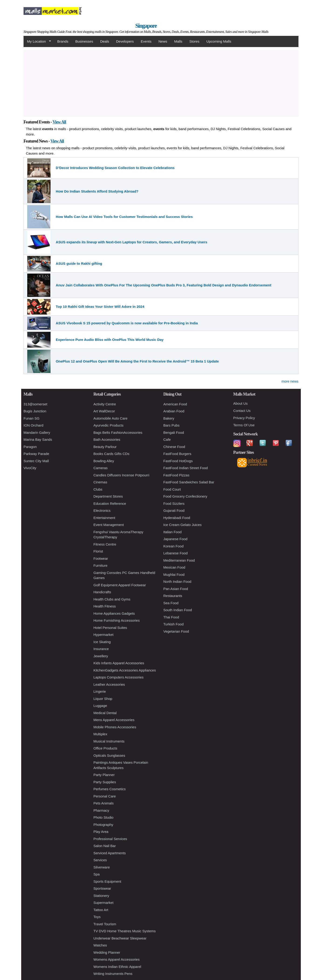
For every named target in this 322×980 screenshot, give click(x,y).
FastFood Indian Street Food (186, 468)
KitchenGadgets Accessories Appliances (125, 670)
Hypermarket (103, 635)
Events (146, 41)
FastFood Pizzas (176, 475)
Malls (178, 41)
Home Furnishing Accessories (116, 620)
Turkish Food (173, 624)
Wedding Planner (107, 952)
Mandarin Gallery (37, 432)
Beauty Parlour (105, 447)
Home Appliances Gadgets (114, 613)
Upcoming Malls (219, 41)
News (163, 41)
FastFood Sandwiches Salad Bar (189, 482)
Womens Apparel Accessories (116, 959)
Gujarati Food (174, 510)
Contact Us (242, 411)
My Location (37, 41)
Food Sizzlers (174, 504)
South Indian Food (178, 610)
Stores (194, 41)
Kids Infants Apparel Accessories (119, 663)
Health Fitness (105, 606)
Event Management (109, 525)
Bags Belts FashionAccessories (118, 432)
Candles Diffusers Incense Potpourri (121, 475)
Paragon (30, 447)
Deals (105, 41)
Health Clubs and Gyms (112, 599)
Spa (97, 874)
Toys (97, 917)
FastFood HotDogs (178, 461)
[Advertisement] (161, 83)
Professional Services (110, 839)
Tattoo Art (101, 910)
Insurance (101, 649)
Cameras (101, 468)
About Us (240, 403)
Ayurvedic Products (108, 425)
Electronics (102, 510)
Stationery (101, 896)
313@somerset (35, 404)
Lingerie (100, 691)
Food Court (172, 489)
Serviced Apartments (110, 853)
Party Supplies (105, 782)
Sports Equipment (107, 881)
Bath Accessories (107, 439)
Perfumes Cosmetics (110, 789)
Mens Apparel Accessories (114, 720)
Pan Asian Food (176, 589)
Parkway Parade (36, 454)
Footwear (101, 558)
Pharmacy (101, 810)
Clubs (98, 489)
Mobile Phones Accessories (115, 727)
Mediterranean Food (179, 560)
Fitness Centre (105, 544)
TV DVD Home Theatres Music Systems (125, 931)
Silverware (102, 867)
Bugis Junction (35, 411)
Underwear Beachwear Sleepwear (120, 938)
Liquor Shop (103, 699)
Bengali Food (174, 432)
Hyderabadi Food (177, 518)
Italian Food (172, 532)
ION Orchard (33, 425)
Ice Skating (102, 642)
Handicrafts (102, 592)
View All (59, 122)
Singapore (146, 26)
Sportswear (102, 888)
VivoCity (30, 468)
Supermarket (103, 903)
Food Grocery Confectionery (185, 496)
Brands (63, 41)
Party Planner (104, 775)
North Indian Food (177, 582)
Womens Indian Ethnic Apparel (117, 967)
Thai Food (171, 617)
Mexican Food (174, 567)
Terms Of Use (244, 425)
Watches (100, 945)
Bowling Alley (104, 461)
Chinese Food (174, 447)
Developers (125, 41)
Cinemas (100, 482)
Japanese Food (175, 539)
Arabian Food (174, 411)
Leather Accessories (109, 684)
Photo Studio (103, 817)
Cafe (167, 439)
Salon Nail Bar (105, 846)
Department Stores (108, 496)
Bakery (169, 418)
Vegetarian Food (176, 631)
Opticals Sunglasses (109, 755)
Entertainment (104, 518)
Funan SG (31, 418)
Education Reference (110, 504)
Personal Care (105, 796)
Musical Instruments (109, 741)
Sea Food (171, 603)
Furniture (100, 565)
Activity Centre (105, 404)
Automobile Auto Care (110, 418)
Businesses (84, 41)
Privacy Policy (244, 418)
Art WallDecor (104, 411)
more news (290, 381)
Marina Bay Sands (38, 439)
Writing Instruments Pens (113, 974)
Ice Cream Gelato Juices (182, 525)
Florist (98, 551)
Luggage (100, 706)
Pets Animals (104, 803)
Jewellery (101, 656)
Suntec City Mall (36, 461)
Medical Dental (105, 713)
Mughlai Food (174, 575)
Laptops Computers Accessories (118, 677)
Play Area (101, 832)
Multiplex (100, 734)
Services (100, 860)
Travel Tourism (105, 924)
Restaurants (173, 596)
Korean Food (173, 546)
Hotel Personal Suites (110, 628)
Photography (103, 825)
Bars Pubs (171, 425)
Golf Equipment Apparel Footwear (120, 585)
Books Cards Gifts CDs (111, 454)
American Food (175, 404)
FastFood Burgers (177, 454)
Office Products (105, 748)
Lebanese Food (175, 553)
